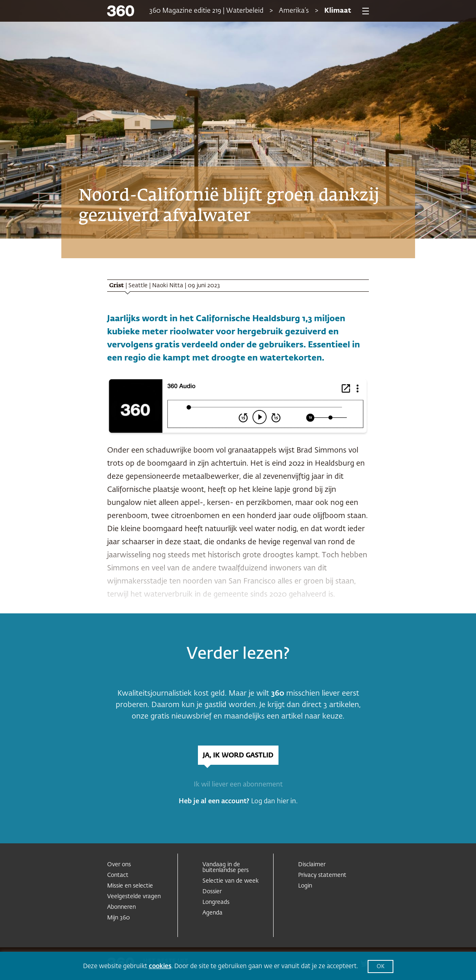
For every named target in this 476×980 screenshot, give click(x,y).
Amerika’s (294, 11)
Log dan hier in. (274, 802)
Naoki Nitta (168, 286)
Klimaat (338, 11)
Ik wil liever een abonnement (238, 785)
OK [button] (381, 967)
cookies (160, 966)
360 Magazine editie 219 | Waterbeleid (206, 11)
